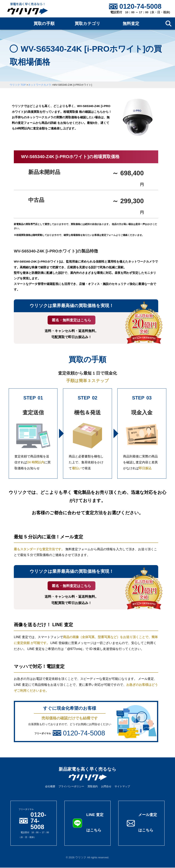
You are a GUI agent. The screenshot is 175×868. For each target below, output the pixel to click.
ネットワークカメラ (40, 85)
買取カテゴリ (87, 24)
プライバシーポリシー (71, 787)
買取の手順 (44, 24)
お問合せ (106, 787)
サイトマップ (122, 787)
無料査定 (131, 24)
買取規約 (93, 787)
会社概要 (50, 787)
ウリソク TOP (18, 85)
